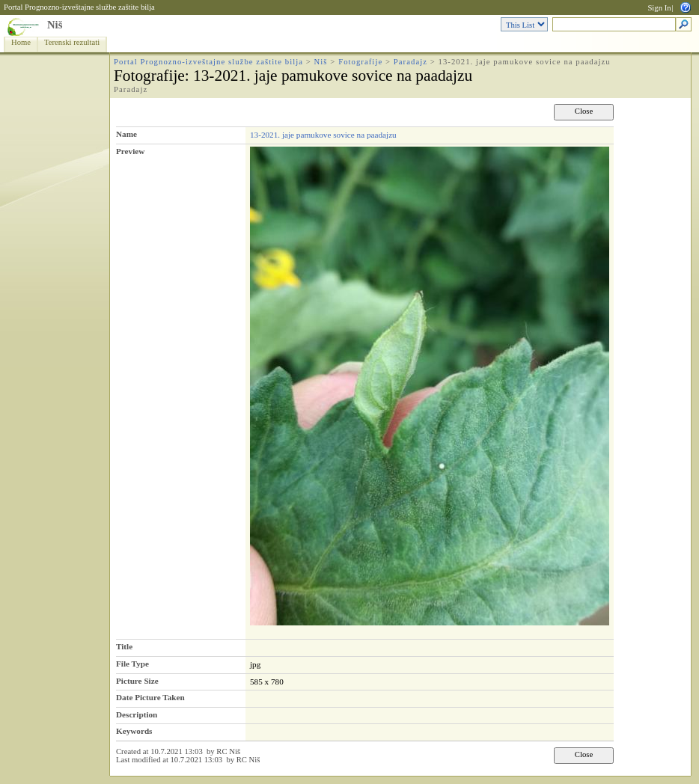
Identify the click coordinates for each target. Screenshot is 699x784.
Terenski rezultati (72, 42)
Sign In (659, 8)
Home (21, 42)
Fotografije (360, 62)
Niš (55, 25)
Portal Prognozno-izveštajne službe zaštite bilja (79, 7)
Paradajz (410, 62)
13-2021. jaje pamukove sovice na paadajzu (323, 135)
